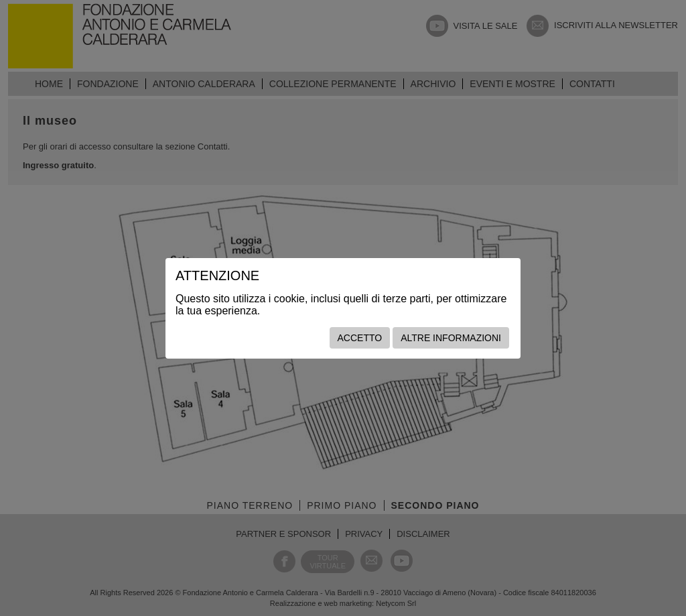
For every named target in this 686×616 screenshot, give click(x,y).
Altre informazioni (451, 338)
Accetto (360, 338)
